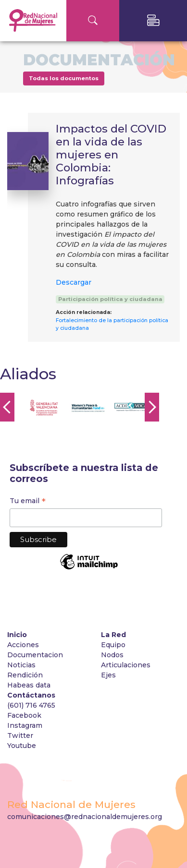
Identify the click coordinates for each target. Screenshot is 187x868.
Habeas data (29, 685)
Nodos (112, 655)
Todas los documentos (64, 78)
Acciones (23, 645)
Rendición (26, 675)
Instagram (25, 725)
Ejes (108, 675)
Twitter (20, 735)
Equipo (113, 645)
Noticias (21, 665)
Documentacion (35, 655)
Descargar (74, 282)
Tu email (28, 502)
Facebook (24, 715)
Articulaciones (126, 665)
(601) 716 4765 (31, 705)
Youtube (22, 746)
